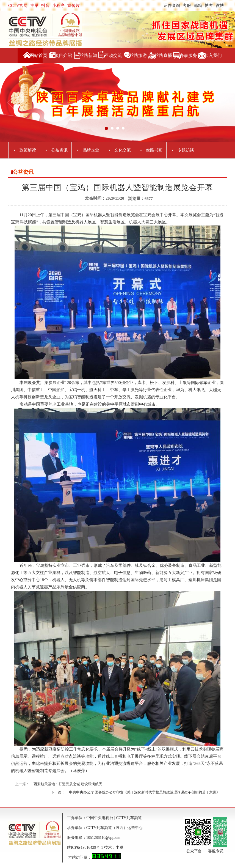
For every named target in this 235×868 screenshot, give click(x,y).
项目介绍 (63, 55)
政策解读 (28, 150)
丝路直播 (163, 55)
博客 (209, 6)
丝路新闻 (88, 55)
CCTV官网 (18, 6)
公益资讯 (59, 150)
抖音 (45, 6)
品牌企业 (91, 150)
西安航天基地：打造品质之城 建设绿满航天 (68, 784)
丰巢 (34, 6)
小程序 (58, 6)
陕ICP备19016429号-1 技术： (91, 848)
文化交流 (123, 150)
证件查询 (172, 6)
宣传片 (74, 6)
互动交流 (113, 55)
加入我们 (213, 55)
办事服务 (188, 55)
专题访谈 (186, 150)
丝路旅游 (138, 55)
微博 (220, 6)
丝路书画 (154, 150)
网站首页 (38, 55)
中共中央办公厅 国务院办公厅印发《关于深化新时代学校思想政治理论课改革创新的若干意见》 (144, 792)
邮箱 (198, 6)
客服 (187, 6)
